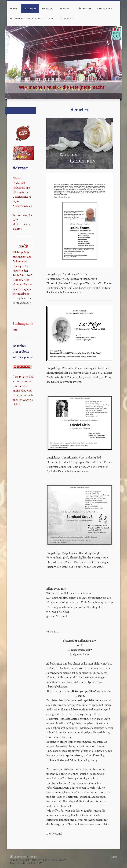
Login (114, 857)
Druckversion (19, 857)
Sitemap (33, 857)
